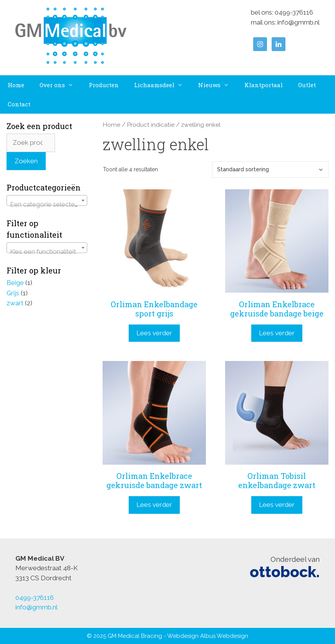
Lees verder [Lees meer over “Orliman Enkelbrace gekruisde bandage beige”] (277, 333)
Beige (15, 283)
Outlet (307, 85)
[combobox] (47, 200)
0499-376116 (294, 12)
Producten (104, 85)
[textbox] (47, 204)
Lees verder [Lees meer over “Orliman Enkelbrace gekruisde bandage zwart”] (154, 505)
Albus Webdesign (224, 636)
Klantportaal (264, 85)
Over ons (60, 85)
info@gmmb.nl (299, 22)
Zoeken (26, 161)
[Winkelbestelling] (270, 170)
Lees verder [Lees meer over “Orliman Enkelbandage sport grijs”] (154, 333)
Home (16, 85)
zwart (15, 303)
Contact (19, 104)
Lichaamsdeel (162, 85)
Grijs (13, 293)
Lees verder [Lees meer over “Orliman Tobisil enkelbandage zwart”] (277, 505)
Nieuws (217, 85)
